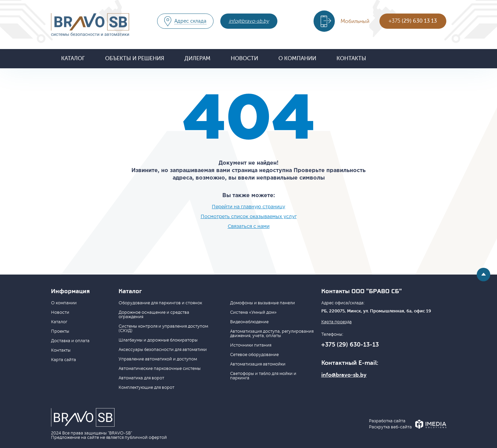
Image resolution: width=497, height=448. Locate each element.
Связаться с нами (249, 227)
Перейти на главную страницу (248, 207)
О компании (297, 58)
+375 (413, 21)
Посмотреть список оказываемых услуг (249, 217)
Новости (244, 58)
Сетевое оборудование (254, 355)
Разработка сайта (387, 421)
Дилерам (197, 58)
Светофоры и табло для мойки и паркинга (263, 376)
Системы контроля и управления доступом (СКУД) (163, 328)
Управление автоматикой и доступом (158, 359)
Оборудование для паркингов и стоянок (160, 303)
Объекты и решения (135, 58)
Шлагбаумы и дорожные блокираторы (158, 340)
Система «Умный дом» (253, 312)
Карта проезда (337, 322)
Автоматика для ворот (141, 378)
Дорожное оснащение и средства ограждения (154, 315)
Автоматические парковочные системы (160, 369)
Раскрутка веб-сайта (390, 427)
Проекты (60, 331)
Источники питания (251, 345)
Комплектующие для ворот (146, 387)
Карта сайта (64, 360)
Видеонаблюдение (249, 322)
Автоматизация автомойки (258, 364)
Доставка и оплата (70, 341)
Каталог (73, 58)
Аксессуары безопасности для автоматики (163, 350)
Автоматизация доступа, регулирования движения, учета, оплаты (272, 334)
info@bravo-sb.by (249, 21)
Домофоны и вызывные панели (263, 303)
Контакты (351, 58)
